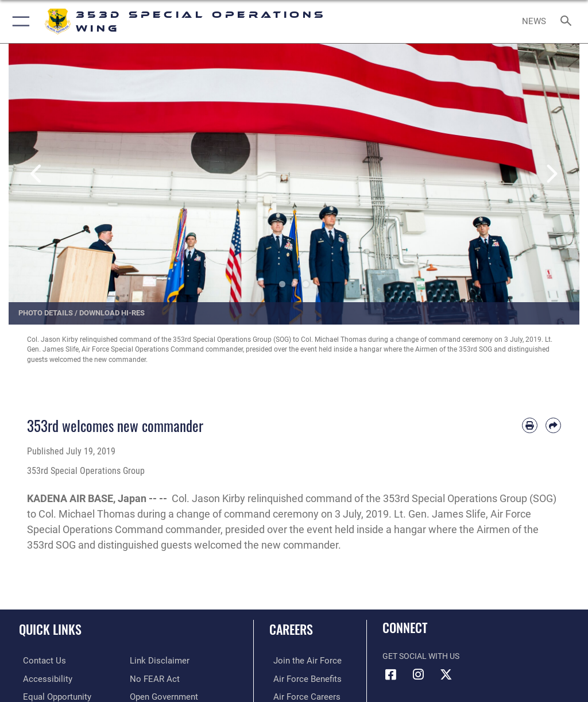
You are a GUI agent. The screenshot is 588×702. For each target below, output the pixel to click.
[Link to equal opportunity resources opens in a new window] (51, 695)
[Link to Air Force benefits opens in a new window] (301, 678)
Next (551, 174)
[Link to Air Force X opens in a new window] (446, 674)
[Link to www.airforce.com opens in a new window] (300, 660)
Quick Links (50, 629)
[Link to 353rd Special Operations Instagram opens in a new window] (419, 674)
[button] (19, 22)
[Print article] (530, 425)
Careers (291, 629)
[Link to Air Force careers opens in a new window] (300, 695)
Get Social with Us (421, 656)
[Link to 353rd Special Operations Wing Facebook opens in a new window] (391, 674)
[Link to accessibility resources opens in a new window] (41, 678)
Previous (37, 174)
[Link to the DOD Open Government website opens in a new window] (162, 695)
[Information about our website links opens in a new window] (156, 660)
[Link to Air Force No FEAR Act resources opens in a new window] (152, 678)
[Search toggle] (568, 22)
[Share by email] (553, 425)
